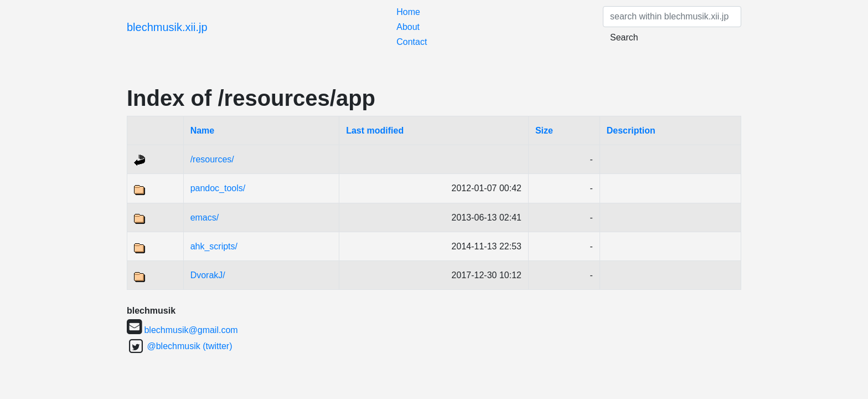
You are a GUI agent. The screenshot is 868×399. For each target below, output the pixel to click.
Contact (412, 42)
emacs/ (205, 218)
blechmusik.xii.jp (167, 27)
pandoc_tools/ (218, 188)
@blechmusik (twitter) (189, 346)
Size (544, 131)
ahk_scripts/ (214, 246)
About (408, 27)
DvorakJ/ (208, 275)
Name (203, 131)
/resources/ (212, 159)
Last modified (375, 131)
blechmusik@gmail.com (191, 330)
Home (408, 12)
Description (631, 131)
